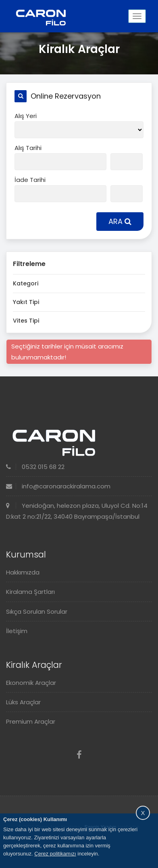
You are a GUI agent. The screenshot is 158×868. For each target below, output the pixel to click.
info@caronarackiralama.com (58, 486)
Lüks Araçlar (23, 702)
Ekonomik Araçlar (31, 683)
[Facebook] (79, 755)
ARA (120, 221)
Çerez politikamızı (55, 854)
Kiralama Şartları (30, 592)
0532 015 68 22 (35, 467)
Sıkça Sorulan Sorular (37, 611)
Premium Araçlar (31, 721)
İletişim (17, 631)
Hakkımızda (23, 572)
